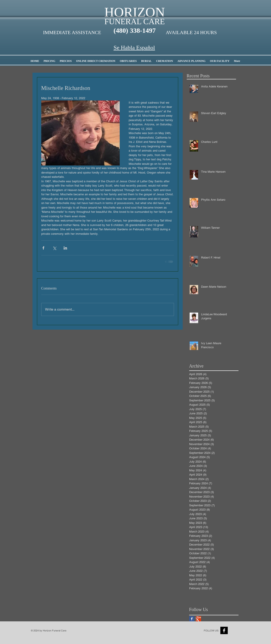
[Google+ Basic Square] (198, 619)
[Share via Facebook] (43, 248)
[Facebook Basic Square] (192, 619)
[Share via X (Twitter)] (54, 248)
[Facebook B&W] (224, 630)
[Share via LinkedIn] (65, 248)
